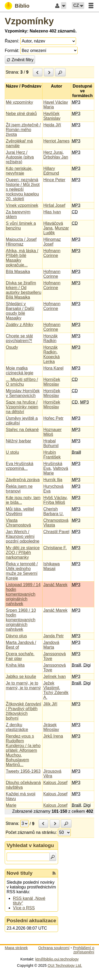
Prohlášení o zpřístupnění (84, 950)
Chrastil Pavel (56, 532)
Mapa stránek (16, 948)
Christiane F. (55, 548)
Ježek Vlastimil (51, 685)
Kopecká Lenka (51, 359)
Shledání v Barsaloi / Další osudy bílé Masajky (20, 311)
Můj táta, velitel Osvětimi (20, 511)
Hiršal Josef (54, 205)
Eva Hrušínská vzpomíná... (20, 466)
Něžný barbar (18, 441)
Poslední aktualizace (31, 921)
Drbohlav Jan (56, 157)
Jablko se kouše (21, 677)
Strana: (12, 72)
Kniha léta (15, 665)
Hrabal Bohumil (51, 443)
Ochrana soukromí (54, 948)
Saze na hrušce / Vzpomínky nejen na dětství (22, 407)
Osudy (12, 347)
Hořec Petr (53, 418)
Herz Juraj (53, 152)
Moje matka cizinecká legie (20, 371)
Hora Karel (53, 368)
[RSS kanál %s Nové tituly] (54, 873)
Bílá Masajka (18, 272)
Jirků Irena (53, 736)
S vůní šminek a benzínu (21, 226)
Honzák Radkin (50, 338)
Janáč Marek (55, 585)
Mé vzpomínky (19, 102)
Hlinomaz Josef (52, 242)
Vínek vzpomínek (22, 205)
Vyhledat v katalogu (30, 845)
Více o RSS (24, 908)
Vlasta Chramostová (18, 523)
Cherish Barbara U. (53, 511)
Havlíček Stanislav (52, 116)
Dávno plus (16, 636)
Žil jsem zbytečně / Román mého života (23, 130)
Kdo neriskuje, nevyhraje (19, 171)
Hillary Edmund (51, 171)
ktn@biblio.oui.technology (57, 959)
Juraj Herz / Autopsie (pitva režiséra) (20, 157)
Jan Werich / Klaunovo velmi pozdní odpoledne (23, 536)
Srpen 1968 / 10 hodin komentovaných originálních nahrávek (21, 620)
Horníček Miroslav (52, 382)
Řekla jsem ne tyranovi (19, 489)
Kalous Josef (55, 783)
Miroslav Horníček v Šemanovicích (23, 393)
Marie (11, 805)
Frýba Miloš (54, 502)
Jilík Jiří (50, 704)
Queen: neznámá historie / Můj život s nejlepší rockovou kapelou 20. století (23, 189)
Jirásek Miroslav (51, 727)
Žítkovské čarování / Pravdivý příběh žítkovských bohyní (23, 711)
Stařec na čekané (22, 430)
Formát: (12, 51)
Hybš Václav (55, 498)
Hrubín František (52, 455)
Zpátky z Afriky (20, 325)
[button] (64, 6)
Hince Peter (54, 180)
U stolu (12, 452)
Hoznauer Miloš (52, 432)
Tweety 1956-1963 (23, 771)
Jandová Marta (51, 645)
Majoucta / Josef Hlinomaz (21, 242)
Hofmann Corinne (52, 253)
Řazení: (12, 41)
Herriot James (56, 141)
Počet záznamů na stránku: (31, 832)
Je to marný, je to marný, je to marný (23, 685)
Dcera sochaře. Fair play (20, 656)
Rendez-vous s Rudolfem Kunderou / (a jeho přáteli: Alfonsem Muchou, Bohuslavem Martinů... (23, 750)
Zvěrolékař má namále (19, 143)
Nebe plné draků (21, 114)
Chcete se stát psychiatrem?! (19, 338)
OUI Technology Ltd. (65, 965)
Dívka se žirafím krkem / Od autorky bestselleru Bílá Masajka (23, 290)
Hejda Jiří (52, 125)
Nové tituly (20, 873)
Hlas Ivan (52, 212)
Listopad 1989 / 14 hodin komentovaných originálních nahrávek (23, 594)
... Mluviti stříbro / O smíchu (22, 382)
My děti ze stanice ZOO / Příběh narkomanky (23, 553)
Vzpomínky (29, 21)
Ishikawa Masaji (51, 566)
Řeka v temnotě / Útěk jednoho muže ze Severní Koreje (22, 571)
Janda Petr (53, 636)
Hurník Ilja (53, 480)
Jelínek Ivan (55, 677)
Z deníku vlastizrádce (17, 727)
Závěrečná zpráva (23, 480)
